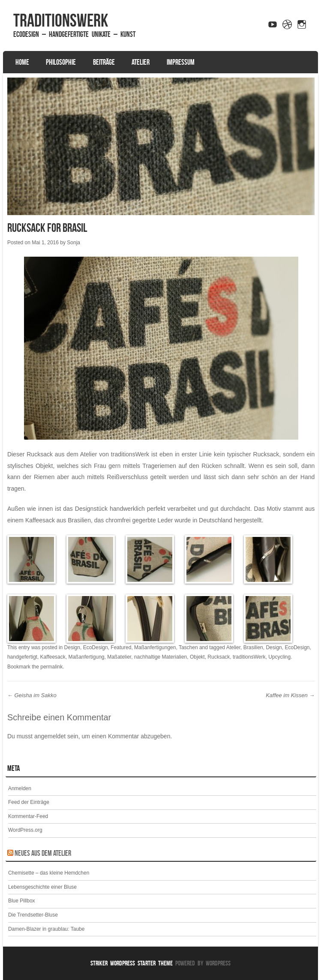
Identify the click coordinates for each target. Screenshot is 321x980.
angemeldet (50, 736)
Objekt (197, 657)
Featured (121, 647)
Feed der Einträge (29, 802)
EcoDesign (96, 647)
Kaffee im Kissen (290, 695)
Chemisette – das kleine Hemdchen (49, 873)
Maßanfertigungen (155, 647)
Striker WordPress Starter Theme (132, 963)
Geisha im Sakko (32, 695)
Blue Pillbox (22, 901)
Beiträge (104, 62)
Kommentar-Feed (28, 816)
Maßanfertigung (86, 657)
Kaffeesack (53, 657)
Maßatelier (119, 657)
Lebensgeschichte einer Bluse (42, 887)
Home (22, 62)
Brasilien (253, 647)
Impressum (181, 62)
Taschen (188, 647)
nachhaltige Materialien (160, 657)
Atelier (141, 62)
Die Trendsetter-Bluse (33, 915)
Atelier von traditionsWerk (115, 454)
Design (72, 647)
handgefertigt (22, 657)
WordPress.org (25, 830)
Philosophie (61, 62)
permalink (51, 667)
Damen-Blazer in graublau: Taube (46, 929)
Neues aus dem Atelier (43, 853)
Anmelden (20, 788)
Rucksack (219, 657)
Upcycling (279, 657)
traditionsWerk (61, 20)
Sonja (73, 243)
